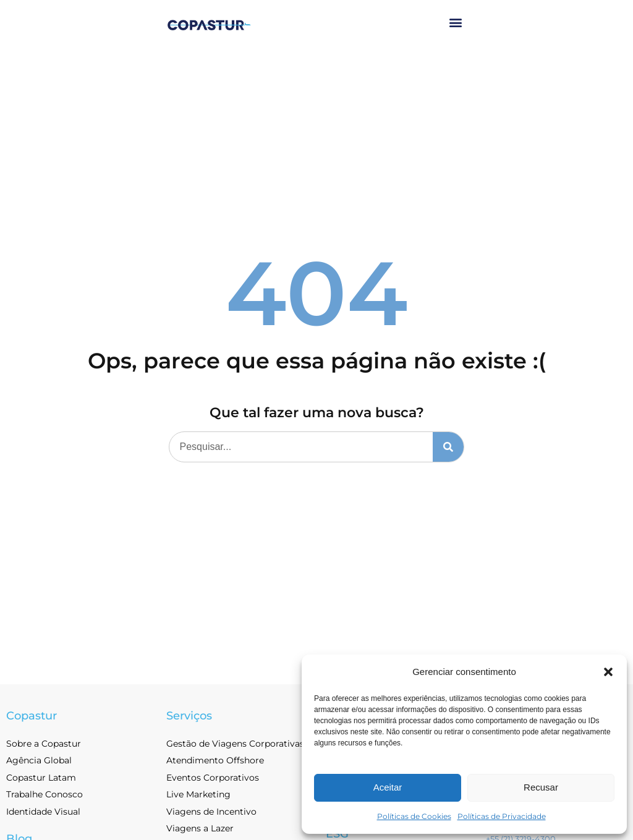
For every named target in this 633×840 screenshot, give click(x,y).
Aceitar (388, 787)
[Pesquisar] (448, 447)
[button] (608, 672)
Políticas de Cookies (414, 816)
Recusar (541, 787)
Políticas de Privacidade (502, 816)
